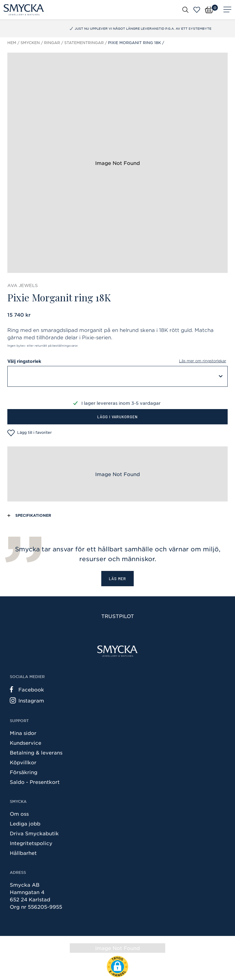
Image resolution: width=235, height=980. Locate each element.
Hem (12, 43)
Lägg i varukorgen (117, 417)
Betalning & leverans (36, 752)
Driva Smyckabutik (34, 833)
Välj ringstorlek (117, 361)
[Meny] (227, 10)
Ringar (52, 43)
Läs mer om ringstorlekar (203, 361)
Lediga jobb (25, 823)
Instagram (27, 700)
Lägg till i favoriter (30, 433)
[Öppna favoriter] (197, 10)
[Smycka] (24, 10)
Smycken (30, 43)
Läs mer (117, 578)
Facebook (27, 689)
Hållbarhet (23, 853)
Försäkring (24, 772)
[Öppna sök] (185, 9)
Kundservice (26, 743)
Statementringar (84, 43)
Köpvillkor (23, 762)
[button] (117, 967)
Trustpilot (118, 616)
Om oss (19, 814)
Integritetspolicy (31, 843)
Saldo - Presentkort (35, 782)
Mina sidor (23, 733)
